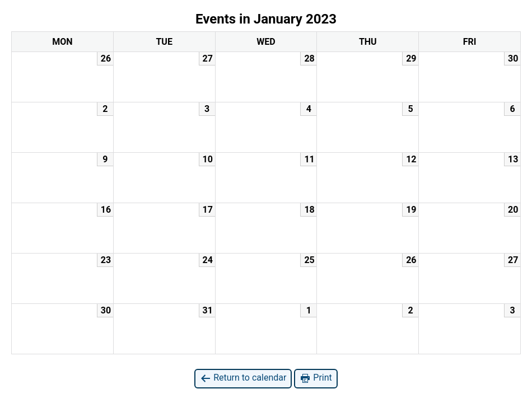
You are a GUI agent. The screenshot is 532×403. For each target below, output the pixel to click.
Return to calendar (243, 378)
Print (316, 378)
